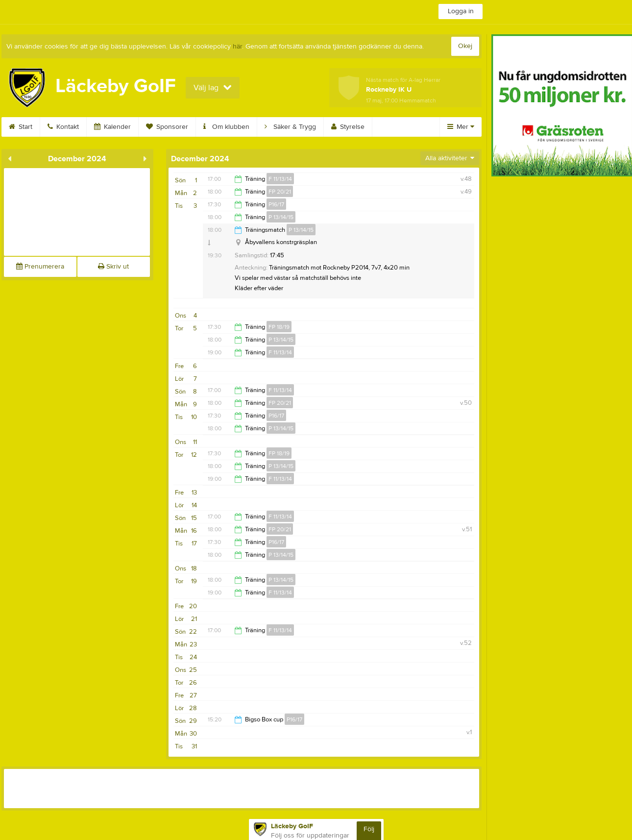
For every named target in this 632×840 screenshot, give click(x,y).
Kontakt (63, 127)
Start (21, 127)
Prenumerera (40, 267)
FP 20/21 (280, 192)
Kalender (112, 127)
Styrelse (348, 127)
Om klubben (226, 127)
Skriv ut (113, 267)
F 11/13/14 (280, 179)
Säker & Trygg (290, 127)
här (237, 47)
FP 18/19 (279, 327)
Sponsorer (167, 127)
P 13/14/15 (281, 217)
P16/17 (276, 204)
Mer (461, 127)
